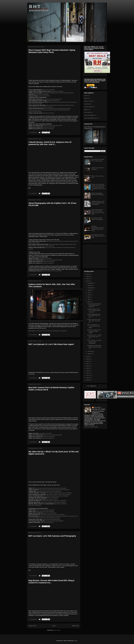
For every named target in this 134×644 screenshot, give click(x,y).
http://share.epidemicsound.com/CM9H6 (52, 271)
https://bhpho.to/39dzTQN (42, 94)
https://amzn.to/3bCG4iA (53, 498)
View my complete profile (91, 427)
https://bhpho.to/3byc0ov (50, 496)
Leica (86, 96)
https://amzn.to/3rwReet (60, 501)
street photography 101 (91, 118)
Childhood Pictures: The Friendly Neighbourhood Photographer (98, 203)
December (91, 283)
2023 (88, 276)
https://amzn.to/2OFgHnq (65, 493)
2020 (88, 357)
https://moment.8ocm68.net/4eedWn (57, 488)
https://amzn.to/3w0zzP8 (53, 101)
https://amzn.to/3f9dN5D (57, 91)
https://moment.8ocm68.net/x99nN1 (65, 93)
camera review (88, 107)
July (89, 292)
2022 (88, 279)
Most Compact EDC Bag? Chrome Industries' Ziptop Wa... (94, 305)
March (89, 302)
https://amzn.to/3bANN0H (35, 505)
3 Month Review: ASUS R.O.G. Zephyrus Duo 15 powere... (94, 311)
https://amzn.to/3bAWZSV (47, 522)
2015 (88, 368)
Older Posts (75, 626)
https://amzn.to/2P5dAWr (49, 90)
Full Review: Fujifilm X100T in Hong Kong (97, 219)
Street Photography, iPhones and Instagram (98, 194)
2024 (88, 274)
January (90, 354)
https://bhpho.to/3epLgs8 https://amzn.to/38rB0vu (49, 491)
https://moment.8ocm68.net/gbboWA (55, 521)
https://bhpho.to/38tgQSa (53, 493)
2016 (88, 366)
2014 (88, 371)
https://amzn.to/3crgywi (52, 499)
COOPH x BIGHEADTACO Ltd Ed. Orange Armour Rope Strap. (98, 228)
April (89, 299)
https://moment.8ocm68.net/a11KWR (53, 126)
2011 (88, 378)
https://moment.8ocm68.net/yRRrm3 (60, 490)
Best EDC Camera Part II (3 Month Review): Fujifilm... (94, 331)
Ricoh (86, 98)
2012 (88, 375)
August (90, 290)
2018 (88, 361)
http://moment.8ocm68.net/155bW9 (51, 519)
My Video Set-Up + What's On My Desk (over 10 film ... (94, 337)
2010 (88, 380)
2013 (88, 373)
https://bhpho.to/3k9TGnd (48, 501)
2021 (88, 281)
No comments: (33, 132)
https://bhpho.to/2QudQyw (49, 93)
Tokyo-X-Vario (88, 101)
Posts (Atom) (57, 630)
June (89, 295)
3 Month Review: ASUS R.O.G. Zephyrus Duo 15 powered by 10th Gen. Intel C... (50, 143)
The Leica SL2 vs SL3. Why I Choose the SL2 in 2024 (98, 236)
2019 (88, 359)
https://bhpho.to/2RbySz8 (42, 488)
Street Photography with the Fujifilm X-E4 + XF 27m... (94, 316)
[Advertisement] (95, 256)
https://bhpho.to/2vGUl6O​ (45, 258)
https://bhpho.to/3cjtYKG (52, 494)
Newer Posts (32, 626)
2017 (88, 364)
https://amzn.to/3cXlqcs (48, 113)
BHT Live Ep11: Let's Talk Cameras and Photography (52, 536)
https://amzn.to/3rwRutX (65, 494)
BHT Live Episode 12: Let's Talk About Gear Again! (51, 344)
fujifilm (86, 110)
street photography (89, 115)
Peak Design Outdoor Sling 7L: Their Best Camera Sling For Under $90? (98, 212)
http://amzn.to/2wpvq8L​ (48, 129)
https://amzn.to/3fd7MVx (44, 96)
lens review (87, 112)
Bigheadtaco (97, 407)
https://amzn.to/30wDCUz (60, 502)
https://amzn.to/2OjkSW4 (62, 496)
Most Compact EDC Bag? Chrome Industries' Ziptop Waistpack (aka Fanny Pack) (52, 51)
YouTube (87, 104)
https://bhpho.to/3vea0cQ (47, 515)
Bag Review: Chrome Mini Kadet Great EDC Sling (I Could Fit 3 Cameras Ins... (51, 582)
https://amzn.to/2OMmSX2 (50, 513)
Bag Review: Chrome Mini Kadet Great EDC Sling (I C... (94, 347)
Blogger (75, 641)
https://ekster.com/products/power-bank (52, 99)
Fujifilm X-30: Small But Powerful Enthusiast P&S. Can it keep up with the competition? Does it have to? (98, 187)
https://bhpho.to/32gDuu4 (47, 502)
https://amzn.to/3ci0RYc (59, 515)
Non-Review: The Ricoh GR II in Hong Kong (98, 160)
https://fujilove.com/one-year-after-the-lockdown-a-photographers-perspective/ (48, 331)
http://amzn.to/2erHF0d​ (49, 127)
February (90, 351)
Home (54, 626)
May (89, 297)
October (90, 285)
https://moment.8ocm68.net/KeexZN (45, 510)
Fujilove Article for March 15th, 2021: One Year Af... (94, 321)
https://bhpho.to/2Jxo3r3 (45, 490)
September (91, 288)
